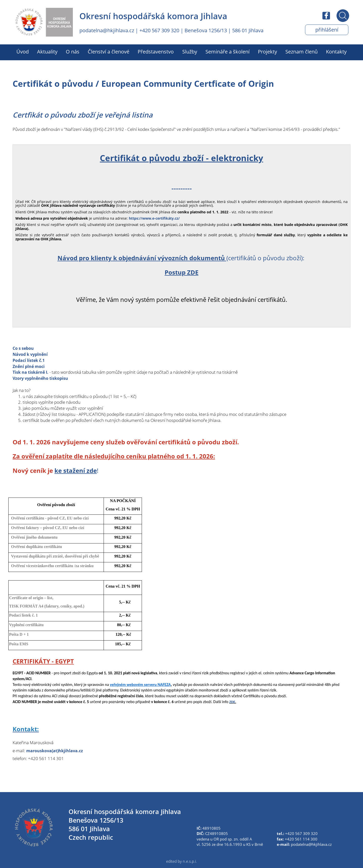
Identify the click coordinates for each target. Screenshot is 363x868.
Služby (190, 52)
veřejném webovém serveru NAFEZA (140, 685)
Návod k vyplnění (31, 354)
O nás (73, 52)
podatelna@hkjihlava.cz (107, 30)
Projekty (267, 52)
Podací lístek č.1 (30, 360)
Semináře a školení (228, 52)
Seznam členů (301, 52)
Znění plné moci (29, 366)
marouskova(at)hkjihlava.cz (56, 751)
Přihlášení (327, 30)
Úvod (23, 52)
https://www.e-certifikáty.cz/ (154, 218)
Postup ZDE (181, 272)
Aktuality (47, 52)
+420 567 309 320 (159, 30)
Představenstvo (156, 52)
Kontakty (336, 52)
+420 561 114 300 (301, 839)
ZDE (232, 702)
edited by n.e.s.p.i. (181, 861)
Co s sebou (24, 348)
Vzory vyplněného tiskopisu (42, 378)
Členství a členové (109, 52)
